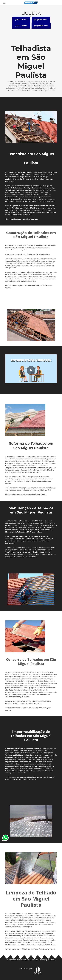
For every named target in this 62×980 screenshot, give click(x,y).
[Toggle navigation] (4, 3)
